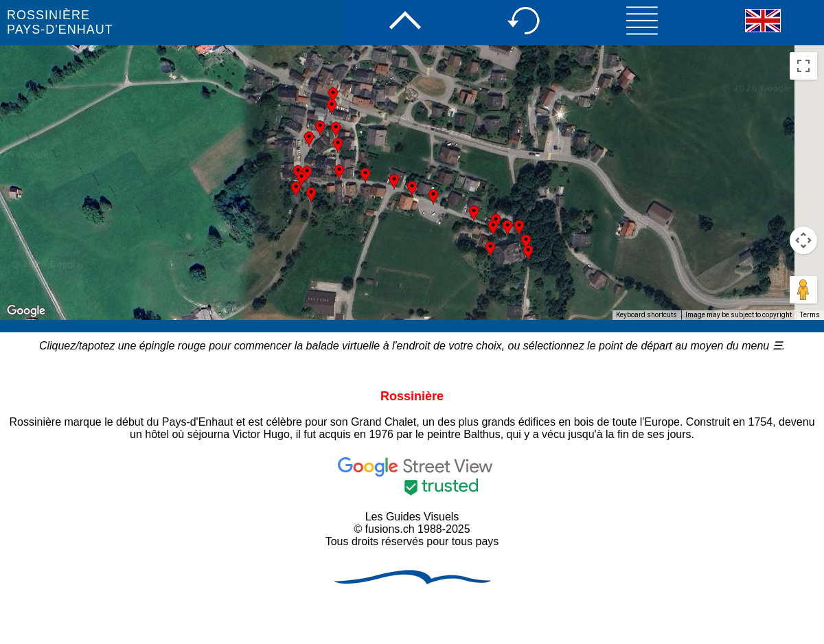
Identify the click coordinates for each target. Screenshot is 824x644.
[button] (296, 189)
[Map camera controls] (803, 240)
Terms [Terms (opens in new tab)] (810, 315)
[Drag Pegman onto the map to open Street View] (803, 290)
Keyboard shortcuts (646, 315)
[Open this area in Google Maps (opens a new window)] (26, 311)
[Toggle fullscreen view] (803, 66)
